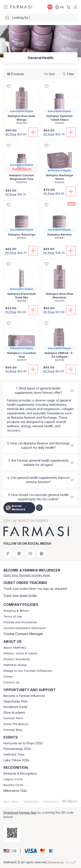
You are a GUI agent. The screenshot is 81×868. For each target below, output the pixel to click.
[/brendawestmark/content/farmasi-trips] (14, 755)
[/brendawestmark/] (21, 7)
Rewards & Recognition (20, 774)
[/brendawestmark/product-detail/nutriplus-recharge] (22, 222)
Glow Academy (14, 713)
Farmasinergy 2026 (17, 749)
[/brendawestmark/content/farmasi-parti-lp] (13, 718)
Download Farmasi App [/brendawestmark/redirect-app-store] (20, 813)
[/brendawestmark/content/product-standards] (17, 659)
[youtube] (30, 553)
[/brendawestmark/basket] (68, 7)
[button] (11, 851)
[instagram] (19, 553)
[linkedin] (41, 553)
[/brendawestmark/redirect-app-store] (12, 833)
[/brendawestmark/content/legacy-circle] (13, 779)
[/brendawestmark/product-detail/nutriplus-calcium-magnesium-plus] (22, 165)
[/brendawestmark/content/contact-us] (11, 683)
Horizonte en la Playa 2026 (23, 743)
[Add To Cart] (33, 132)
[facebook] (8, 553)
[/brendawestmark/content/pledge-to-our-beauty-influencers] (28, 671)
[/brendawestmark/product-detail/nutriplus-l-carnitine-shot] (22, 342)
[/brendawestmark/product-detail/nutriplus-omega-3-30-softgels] (60, 342)
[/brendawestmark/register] (27, 575)
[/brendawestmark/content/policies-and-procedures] (20, 622)
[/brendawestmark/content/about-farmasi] (15, 648)
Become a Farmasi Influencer (24, 696)
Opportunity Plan (15, 701)
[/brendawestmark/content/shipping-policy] (16, 611)
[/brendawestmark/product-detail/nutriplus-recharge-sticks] (60, 165)
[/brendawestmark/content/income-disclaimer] (25, 628)
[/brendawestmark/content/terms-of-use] (13, 617)
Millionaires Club (15, 791)
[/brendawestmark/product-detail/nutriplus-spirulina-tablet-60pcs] (60, 105)
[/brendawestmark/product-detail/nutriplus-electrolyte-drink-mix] (22, 283)
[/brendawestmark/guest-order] (20, 595)
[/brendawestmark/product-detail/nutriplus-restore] (60, 222)
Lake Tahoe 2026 (16, 760)
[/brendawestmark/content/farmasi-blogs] (13, 730)
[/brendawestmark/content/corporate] (15, 665)
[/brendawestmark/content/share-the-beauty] (16, 724)
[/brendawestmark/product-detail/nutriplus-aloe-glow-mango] (22, 105)
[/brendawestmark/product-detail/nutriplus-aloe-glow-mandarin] (60, 283)
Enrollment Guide (15, 707)
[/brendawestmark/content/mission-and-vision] (20, 654)
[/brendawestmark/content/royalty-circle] (13, 785)
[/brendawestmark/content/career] (8, 677)
